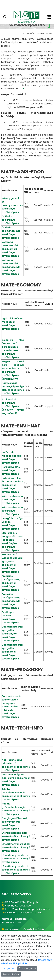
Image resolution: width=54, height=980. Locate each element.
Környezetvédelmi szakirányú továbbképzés (13, 500)
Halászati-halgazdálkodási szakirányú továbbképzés (12, 458)
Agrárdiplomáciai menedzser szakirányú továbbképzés (12, 324)
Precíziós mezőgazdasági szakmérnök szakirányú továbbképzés (11, 583)
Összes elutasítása (11, 974)
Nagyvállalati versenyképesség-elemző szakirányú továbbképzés (13, 388)
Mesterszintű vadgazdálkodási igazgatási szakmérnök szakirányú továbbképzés (12, 563)
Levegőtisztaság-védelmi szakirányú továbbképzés (12, 524)
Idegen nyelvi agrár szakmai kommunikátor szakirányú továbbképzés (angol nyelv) (13, 370)
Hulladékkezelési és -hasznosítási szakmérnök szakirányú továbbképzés (13, 485)
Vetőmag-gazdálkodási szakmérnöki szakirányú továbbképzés (10, 249)
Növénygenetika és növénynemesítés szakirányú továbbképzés (12, 205)
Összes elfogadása (27, 969)
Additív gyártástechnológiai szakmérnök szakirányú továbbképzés (16, 794)
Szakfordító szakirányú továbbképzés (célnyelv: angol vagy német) (13, 406)
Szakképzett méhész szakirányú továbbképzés (10, 617)
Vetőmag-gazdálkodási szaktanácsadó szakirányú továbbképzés (11, 267)
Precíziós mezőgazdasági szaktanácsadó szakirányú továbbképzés (11, 601)
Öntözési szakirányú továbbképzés (10, 220)
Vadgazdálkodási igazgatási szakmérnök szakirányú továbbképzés (12, 652)
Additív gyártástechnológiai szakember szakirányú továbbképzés (16, 809)
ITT (22, 89)
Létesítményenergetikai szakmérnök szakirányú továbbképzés (16, 847)
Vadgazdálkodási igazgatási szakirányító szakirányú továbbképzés (12, 634)
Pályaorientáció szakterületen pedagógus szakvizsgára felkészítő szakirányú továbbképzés (11, 707)
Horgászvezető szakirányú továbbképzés (11, 470)
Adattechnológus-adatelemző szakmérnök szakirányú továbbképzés (16, 765)
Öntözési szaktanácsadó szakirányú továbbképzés (11, 233)
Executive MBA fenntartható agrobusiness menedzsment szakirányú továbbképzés (13, 349)
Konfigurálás (8, 969)
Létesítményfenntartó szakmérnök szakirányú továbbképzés (16, 870)
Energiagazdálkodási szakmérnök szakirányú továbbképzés (16, 836)
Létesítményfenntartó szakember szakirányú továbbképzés (16, 859)
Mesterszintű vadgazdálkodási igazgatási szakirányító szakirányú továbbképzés (12, 542)
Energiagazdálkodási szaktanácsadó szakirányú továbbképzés (14, 823)
